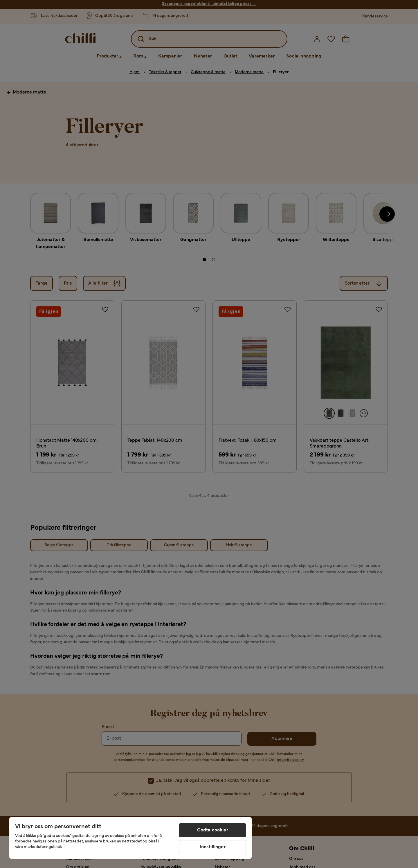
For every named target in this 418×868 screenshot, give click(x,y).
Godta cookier (213, 830)
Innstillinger (213, 847)
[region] (130, 838)
